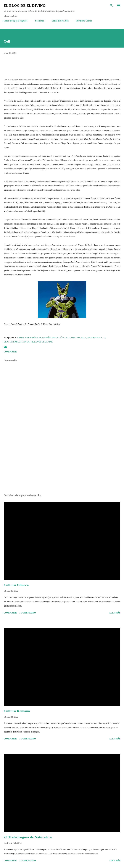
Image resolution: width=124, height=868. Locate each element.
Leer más (115, 613)
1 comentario (28, 613)
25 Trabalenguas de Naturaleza (28, 837)
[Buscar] (111, 5)
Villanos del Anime (42, 342)
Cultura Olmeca (16, 585)
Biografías (31, 338)
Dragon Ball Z (12, 342)
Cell (67, 338)
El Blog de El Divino (25, 5)
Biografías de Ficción (51, 338)
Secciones (39, 21)
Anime (21, 338)
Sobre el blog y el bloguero (16, 21)
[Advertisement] (62, 463)
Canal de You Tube (60, 21)
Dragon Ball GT (96, 338)
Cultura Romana (17, 711)
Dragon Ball (79, 338)
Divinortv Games (84, 21)
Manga (25, 342)
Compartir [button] (10, 352)
